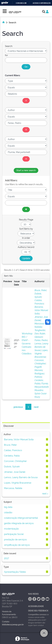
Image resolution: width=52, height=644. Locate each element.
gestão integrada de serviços (19, 523)
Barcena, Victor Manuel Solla (41, 310)
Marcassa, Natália (13, 488)
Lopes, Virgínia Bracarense (41, 353)
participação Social (14, 534)
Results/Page (26, 219)
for (6, 55)
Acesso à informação (42, 3)
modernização (11, 529)
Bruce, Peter (40, 290)
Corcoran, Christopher (15, 461)
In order (26, 238)
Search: (9, 46)
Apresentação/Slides (15, 572)
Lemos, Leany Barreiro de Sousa (41, 347)
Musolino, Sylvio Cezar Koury (41, 393)
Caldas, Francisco (13, 450)
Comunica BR (21, 3)
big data (8, 507)
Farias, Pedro (41, 340)
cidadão (8, 512)
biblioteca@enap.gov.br (13, 624)
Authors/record (26, 247)
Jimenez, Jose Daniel (15, 472)
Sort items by (26, 229)
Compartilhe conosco (37, 614)
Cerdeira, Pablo (12, 456)
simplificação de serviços (17, 545)
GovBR (5, 3)
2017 (6, 558)
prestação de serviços (15, 539)
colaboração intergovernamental (21, 518)
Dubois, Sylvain (12, 466)
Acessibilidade (36, 606)
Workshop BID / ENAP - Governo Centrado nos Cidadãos (27, 343)
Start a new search (26, 170)
